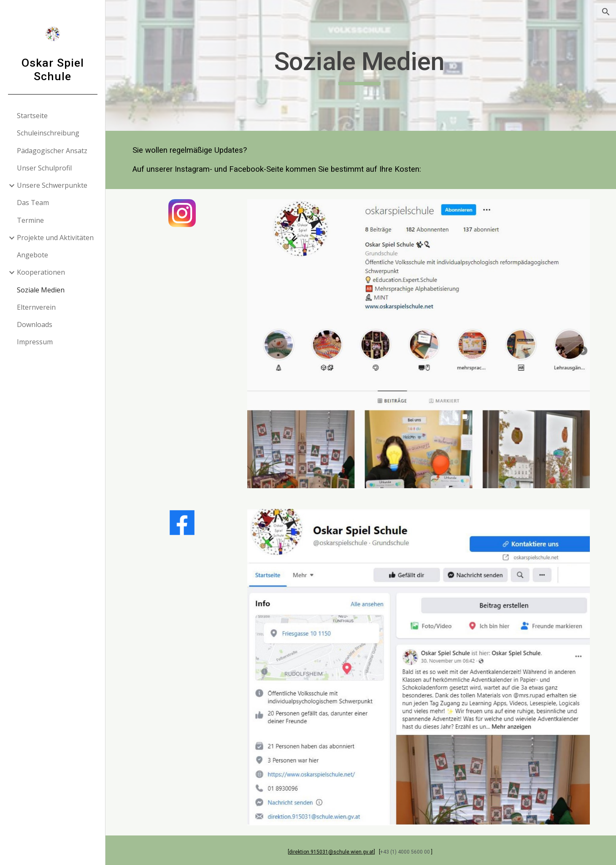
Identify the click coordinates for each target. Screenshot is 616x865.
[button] (606, 12)
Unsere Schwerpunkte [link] (52, 185)
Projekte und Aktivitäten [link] (55, 238)
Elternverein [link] (36, 307)
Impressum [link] (35, 342)
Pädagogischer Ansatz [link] (52, 151)
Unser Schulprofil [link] (44, 168)
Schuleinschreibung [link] (48, 133)
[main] (361, 65)
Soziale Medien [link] (41, 290)
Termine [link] (30, 220)
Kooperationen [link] (41, 272)
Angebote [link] (32, 255)
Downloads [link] (35, 324)
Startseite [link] (32, 116)
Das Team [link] (33, 203)
